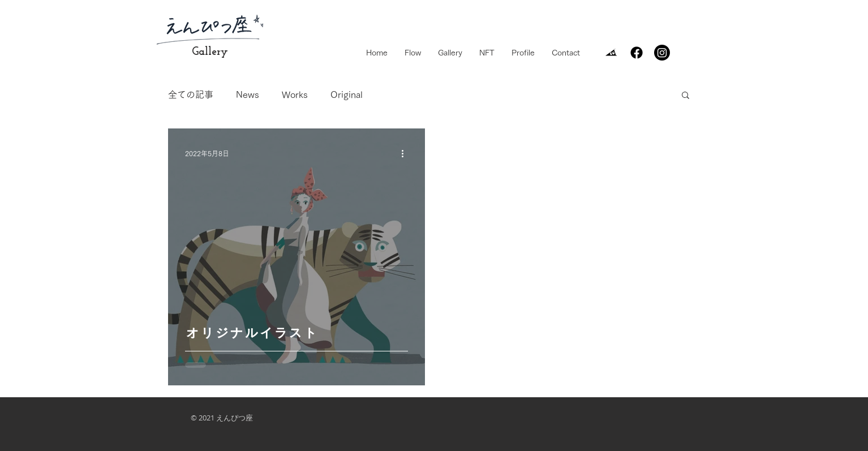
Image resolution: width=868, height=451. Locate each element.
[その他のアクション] (406, 153)
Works (295, 95)
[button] (686, 96)
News (248, 95)
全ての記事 (191, 95)
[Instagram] (662, 53)
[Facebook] (637, 53)
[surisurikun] (611, 53)
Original (347, 95)
